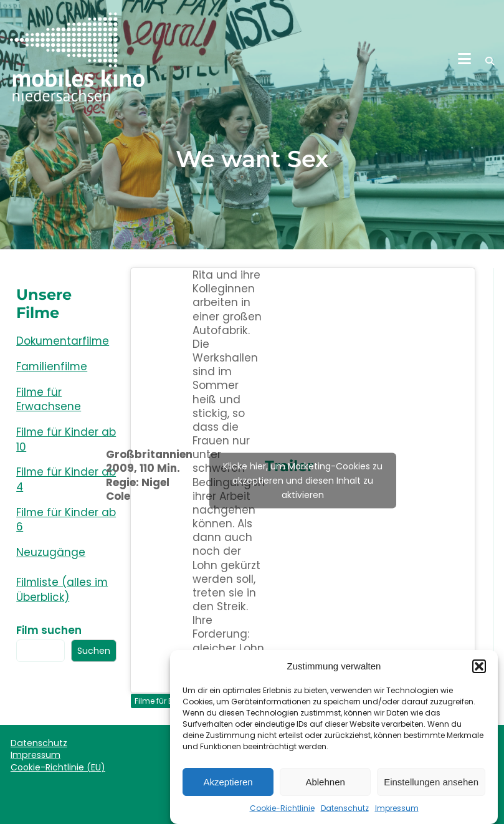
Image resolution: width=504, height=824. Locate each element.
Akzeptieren (228, 789)
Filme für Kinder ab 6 (66, 520)
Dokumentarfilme (63, 341)
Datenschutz (345, 815)
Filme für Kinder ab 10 (66, 439)
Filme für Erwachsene (49, 400)
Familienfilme (52, 366)
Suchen (94, 651)
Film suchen (49, 630)
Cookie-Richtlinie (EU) (58, 767)
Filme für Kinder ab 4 (66, 479)
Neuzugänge (51, 552)
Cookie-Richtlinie (282, 815)
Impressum (397, 815)
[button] (479, 673)
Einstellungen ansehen (431, 789)
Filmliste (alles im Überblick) (62, 590)
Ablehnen (325, 789)
